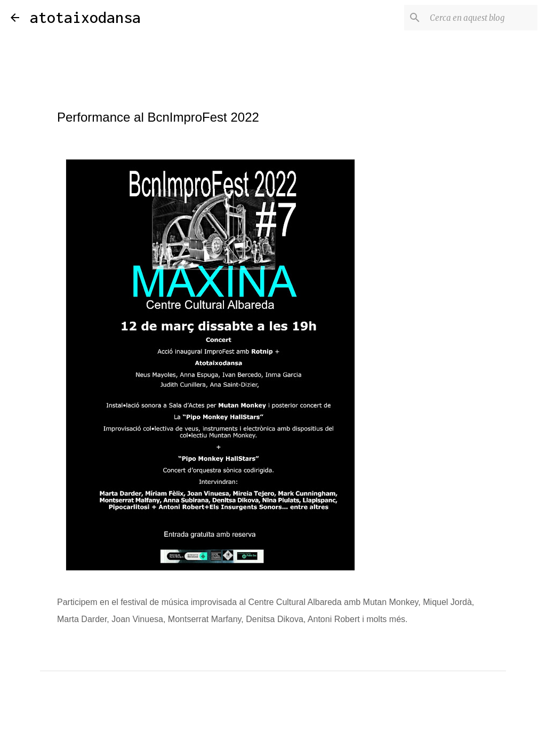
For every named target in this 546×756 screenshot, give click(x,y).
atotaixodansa (85, 17)
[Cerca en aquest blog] (481, 18)
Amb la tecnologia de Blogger (273, 741)
